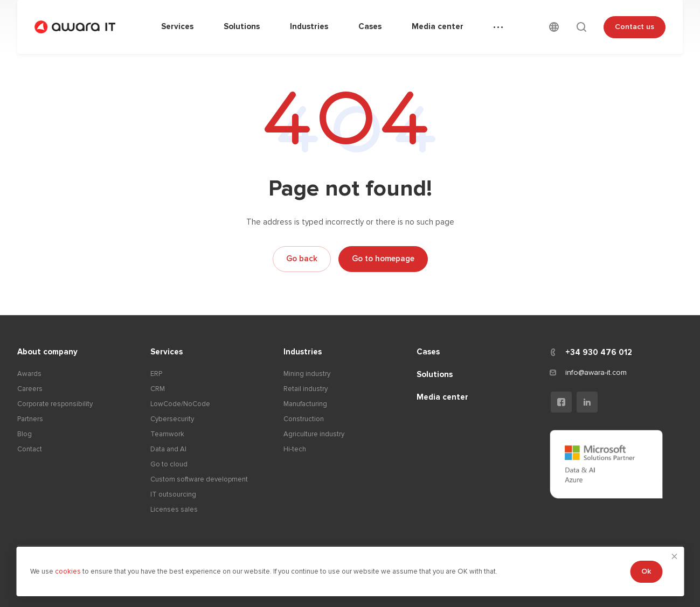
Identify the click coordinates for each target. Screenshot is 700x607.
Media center (442, 397)
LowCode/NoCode (180, 404)
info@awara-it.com (596, 372)
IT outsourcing (173, 494)
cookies (69, 571)
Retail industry (306, 389)
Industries (303, 352)
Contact (30, 449)
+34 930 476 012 (599, 352)
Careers (30, 389)
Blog (25, 434)
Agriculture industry (314, 434)
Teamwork (167, 434)
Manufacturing (305, 404)
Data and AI (168, 449)
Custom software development (199, 479)
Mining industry (307, 374)
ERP (156, 374)
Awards (29, 374)
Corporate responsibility (55, 404)
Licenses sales (174, 510)
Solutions (435, 374)
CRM (158, 389)
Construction (304, 419)
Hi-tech (295, 449)
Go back (302, 259)
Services (167, 352)
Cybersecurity (172, 419)
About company (47, 352)
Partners (30, 419)
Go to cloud (169, 464)
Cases (428, 352)
